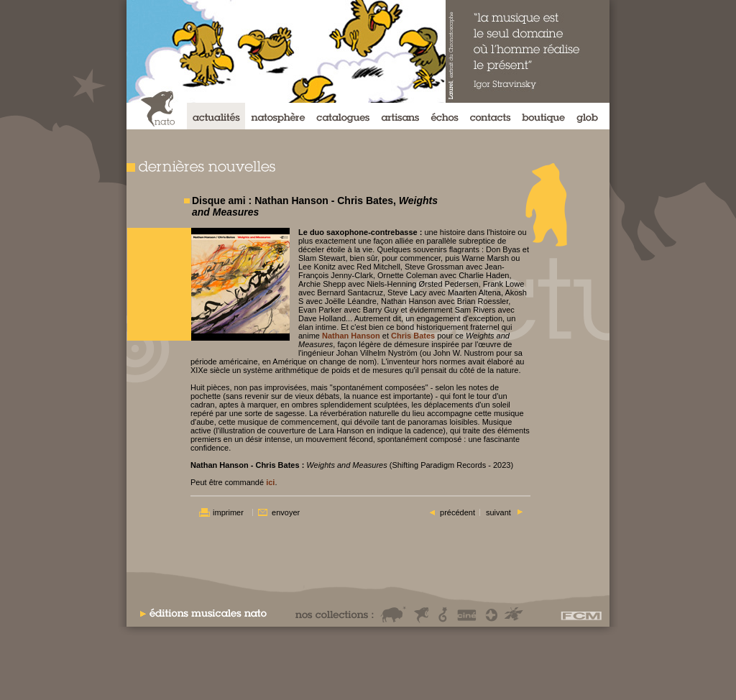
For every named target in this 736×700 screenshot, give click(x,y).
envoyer (286, 512)
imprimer (228, 512)
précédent (457, 512)
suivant (498, 512)
